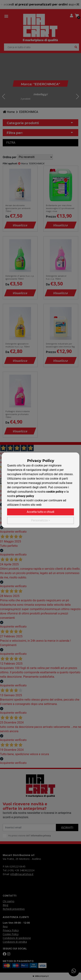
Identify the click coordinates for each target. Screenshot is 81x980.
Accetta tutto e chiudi (40, 512)
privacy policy (25, 496)
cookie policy (55, 492)
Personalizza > (40, 520)
